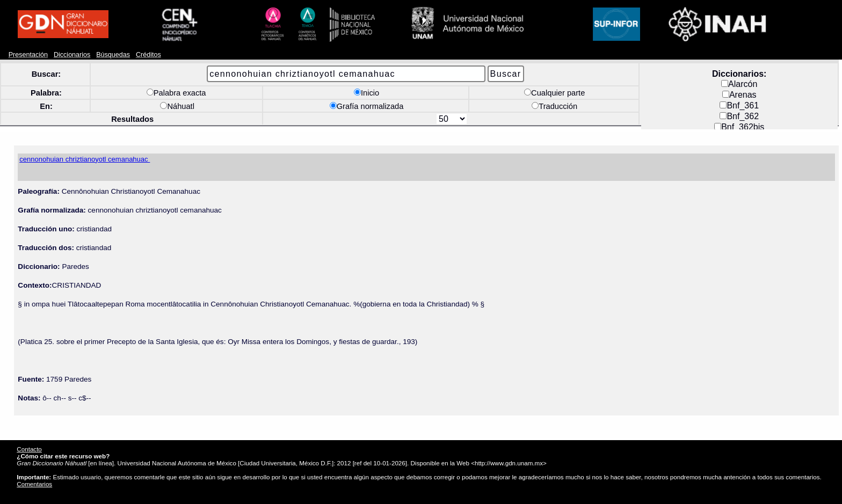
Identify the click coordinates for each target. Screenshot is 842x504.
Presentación (28, 55)
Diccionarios (72, 55)
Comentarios (34, 484)
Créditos (148, 55)
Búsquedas (113, 55)
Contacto (29, 449)
